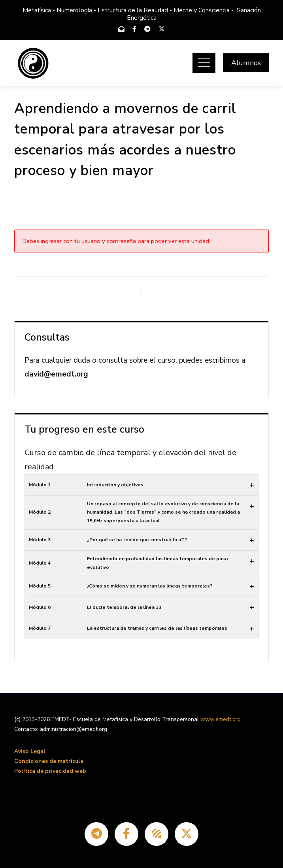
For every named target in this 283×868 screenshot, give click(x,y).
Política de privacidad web (50, 771)
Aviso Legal (30, 751)
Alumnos (246, 63)
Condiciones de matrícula (49, 761)
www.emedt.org (221, 719)
